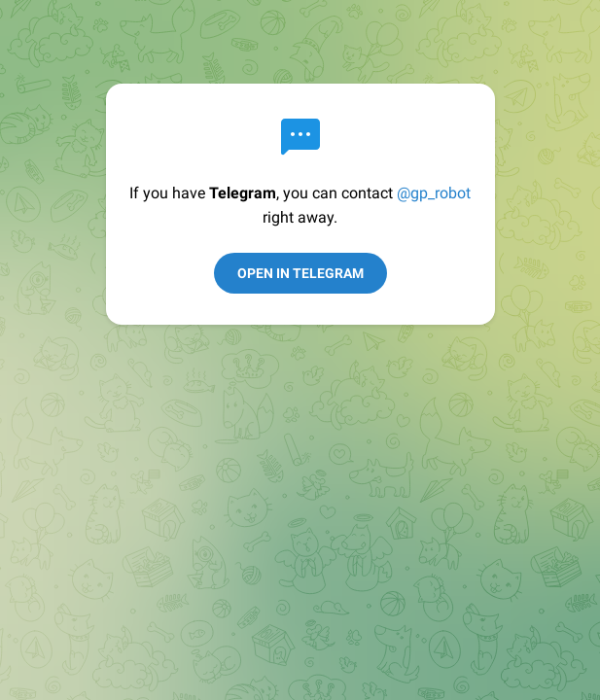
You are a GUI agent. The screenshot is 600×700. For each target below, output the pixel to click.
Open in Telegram (300, 273)
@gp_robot (434, 193)
